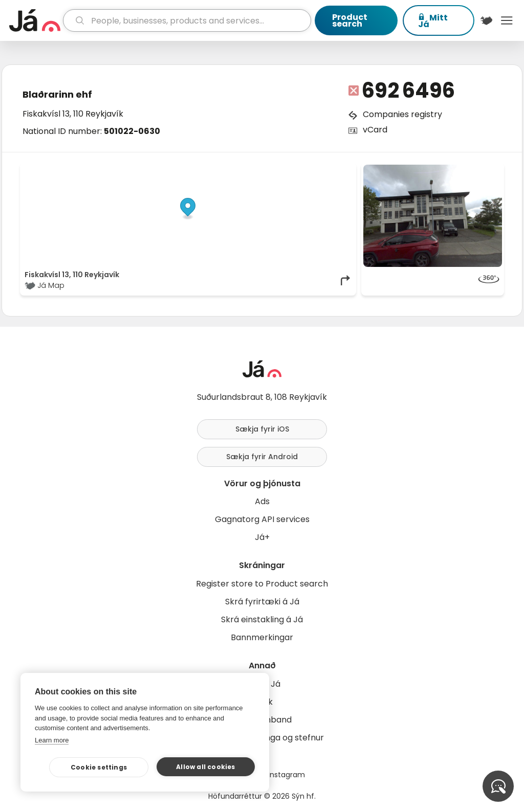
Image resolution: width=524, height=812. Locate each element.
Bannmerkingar (262, 637)
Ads (262, 501)
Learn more (52, 740)
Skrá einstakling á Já (262, 619)
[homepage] (35, 20)
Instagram (287, 775)
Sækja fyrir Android (262, 457)
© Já (246, 170)
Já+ (262, 537)
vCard (375, 130)
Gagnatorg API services (262, 519)
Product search (350, 20)
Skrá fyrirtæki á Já (262, 602)
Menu (507, 20)
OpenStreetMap (283, 170)
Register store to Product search (262, 584)
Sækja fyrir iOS (262, 429)
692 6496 (408, 91)
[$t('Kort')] (487, 20)
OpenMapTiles (332, 170)
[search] (187, 20)
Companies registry (402, 114)
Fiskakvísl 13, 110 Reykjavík (73, 114)
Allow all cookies (205, 767)
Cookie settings (99, 767)
